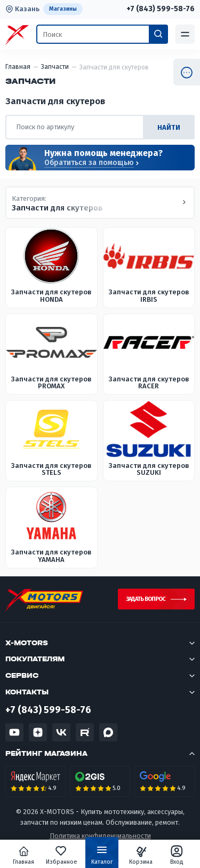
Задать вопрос (146, 599)
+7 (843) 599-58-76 (161, 9)
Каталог (102, 857)
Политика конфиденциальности (100, 836)
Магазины (63, 9)
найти (169, 127)
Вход (177, 855)
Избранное (62, 855)
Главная (23, 855)
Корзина (141, 855)
